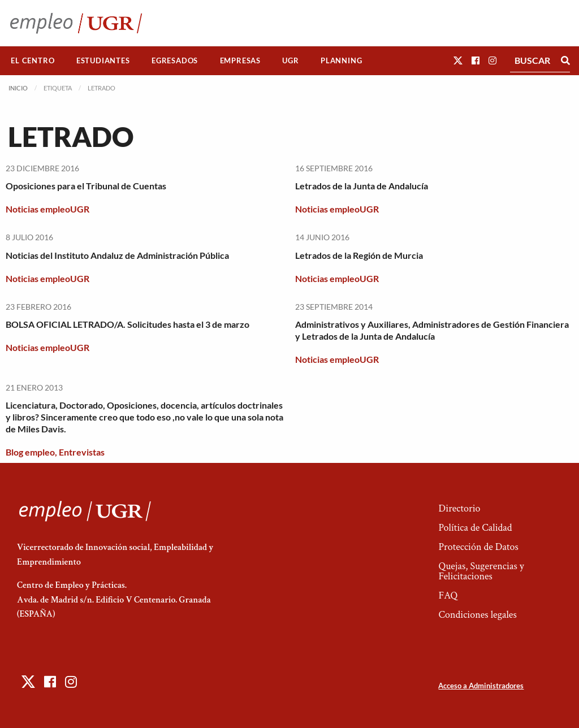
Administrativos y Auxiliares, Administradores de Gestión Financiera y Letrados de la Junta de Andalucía (432, 330)
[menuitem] (33, 61)
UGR (290, 60)
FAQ (448, 595)
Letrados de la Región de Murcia (359, 255)
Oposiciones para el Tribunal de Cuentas (86, 186)
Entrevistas (82, 452)
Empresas (240, 60)
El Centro (33, 60)
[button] (458, 60)
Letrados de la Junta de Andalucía (362, 186)
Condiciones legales (477, 615)
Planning (341, 60)
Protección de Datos (478, 547)
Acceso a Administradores (481, 686)
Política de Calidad (475, 528)
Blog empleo (30, 452)
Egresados (175, 60)
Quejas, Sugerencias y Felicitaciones (481, 571)
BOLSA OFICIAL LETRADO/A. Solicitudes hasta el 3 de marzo (128, 324)
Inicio (18, 88)
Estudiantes (103, 60)
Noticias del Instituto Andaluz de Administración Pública (117, 255)
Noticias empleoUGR (47, 209)
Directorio (459, 508)
